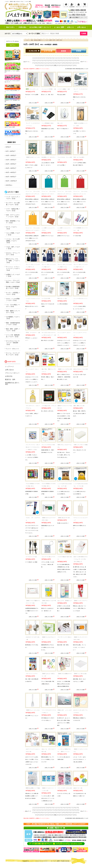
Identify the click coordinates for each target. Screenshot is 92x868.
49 (66, 63)
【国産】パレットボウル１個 (65, 369)
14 (63, 58)
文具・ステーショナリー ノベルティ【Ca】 (13, 216)
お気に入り (71, 27)
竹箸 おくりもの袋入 (79, 157)
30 (61, 60)
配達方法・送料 (10, 379)
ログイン (13, 45)
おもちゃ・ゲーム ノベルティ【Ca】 (13, 254)
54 (36, 65)
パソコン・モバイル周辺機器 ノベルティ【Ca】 (13, 241)
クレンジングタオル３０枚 (48, 445)
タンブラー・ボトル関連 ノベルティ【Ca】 (13, 204)
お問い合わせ (81, 27)
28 (55, 60)
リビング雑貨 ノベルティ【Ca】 (13, 234)
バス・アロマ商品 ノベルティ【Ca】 (13, 306)
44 (53, 63)
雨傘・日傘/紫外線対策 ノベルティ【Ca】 (13, 324)
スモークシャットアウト (32, 674)
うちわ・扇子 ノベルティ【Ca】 (13, 248)
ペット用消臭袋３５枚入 (48, 123)
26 (50, 60)
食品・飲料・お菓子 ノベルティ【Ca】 (13, 330)
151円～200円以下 (11, 160)
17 (72, 58)
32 (66, 60)
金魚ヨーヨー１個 (78, 788)
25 (47, 60)
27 (53, 60)
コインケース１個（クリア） (49, 557)
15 (66, 58)
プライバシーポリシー (12, 373)
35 (75, 60)
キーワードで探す (34, 34)
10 (52, 58)
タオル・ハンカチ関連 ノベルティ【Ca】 (13, 300)
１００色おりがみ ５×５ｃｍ (49, 406)
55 (39, 65)
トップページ (9, 366)
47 (61, 63)
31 (64, 60)
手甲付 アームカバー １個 (33, 333)
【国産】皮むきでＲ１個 (64, 518)
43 (50, 63)
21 (36, 60)
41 (44, 63)
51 (72, 63)
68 (75, 65)
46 (58, 63)
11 (55, 58)
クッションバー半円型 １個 (49, 89)
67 (72, 65)
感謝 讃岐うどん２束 (79, 406)
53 (77, 63)
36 (77, 60)
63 (61, 65)
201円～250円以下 (11, 164)
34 (72, 60)
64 (64, 65)
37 (33, 63)
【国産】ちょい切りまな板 (80, 674)
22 (39, 60)
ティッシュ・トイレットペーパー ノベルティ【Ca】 (13, 268)
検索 (84, 34)
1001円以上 (9, 185)
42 (47, 63)
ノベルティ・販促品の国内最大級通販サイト (40, 861)
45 (55, 63)
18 (74, 58)
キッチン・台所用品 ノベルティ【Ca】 (13, 293)
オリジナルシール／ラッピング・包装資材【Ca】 (13, 343)
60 (53, 65)
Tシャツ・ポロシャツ (12, 349)
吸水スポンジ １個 (62, 298)
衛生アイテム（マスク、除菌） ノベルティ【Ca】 (13, 261)
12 (58, 58)
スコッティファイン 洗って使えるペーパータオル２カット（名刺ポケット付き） (33, 447)
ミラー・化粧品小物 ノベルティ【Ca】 (13, 210)
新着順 (79, 51)
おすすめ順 (48, 51)
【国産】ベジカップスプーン (80, 601)
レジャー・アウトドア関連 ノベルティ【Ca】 (13, 281)
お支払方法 (9, 376)
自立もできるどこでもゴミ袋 (80, 369)
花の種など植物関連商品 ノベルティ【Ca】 (13, 287)
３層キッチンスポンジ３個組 (80, 445)
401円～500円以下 (11, 177)
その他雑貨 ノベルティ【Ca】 (13, 318)
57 (44, 65)
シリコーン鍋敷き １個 (64, 89)
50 (69, 63)
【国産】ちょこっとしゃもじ (33, 710)
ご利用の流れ (22, 27)
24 (44, 60)
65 (66, 65)
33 (69, 60)
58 (47, 65)
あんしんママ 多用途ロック (65, 601)
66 (69, 65)
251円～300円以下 (11, 168)
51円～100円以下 (11, 151)
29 (58, 60)
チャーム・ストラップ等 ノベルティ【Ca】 (13, 354)
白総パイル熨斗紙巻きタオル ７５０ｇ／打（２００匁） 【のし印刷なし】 (81, 559)
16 (69, 58)
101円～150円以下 (11, 155)
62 (58, 65)
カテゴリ (8, 34)
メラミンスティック (32, 89)
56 (41, 65)
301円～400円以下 (11, 172)
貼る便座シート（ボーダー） (49, 157)
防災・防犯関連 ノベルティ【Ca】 (13, 222)
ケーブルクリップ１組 (31, 557)
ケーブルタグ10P (46, 298)
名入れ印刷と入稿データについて (40, 27)
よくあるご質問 (59, 27)
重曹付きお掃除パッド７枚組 (33, 788)
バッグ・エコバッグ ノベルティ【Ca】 (13, 198)
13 (60, 58)
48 (64, 63)
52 (75, 63)
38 (36, 63)
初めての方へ (11, 27)
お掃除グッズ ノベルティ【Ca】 (13, 275)
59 (50, 65)
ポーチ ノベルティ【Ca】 (12, 228)
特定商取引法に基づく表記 (12, 383)
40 (41, 63)
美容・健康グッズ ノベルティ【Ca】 (13, 312)
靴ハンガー (60, 123)
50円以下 (8, 147)
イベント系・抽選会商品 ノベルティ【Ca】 (13, 336)
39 (39, 63)
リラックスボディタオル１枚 (65, 788)
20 (33, 60)
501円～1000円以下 (11, 181)
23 (41, 60)
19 (77, 58)
